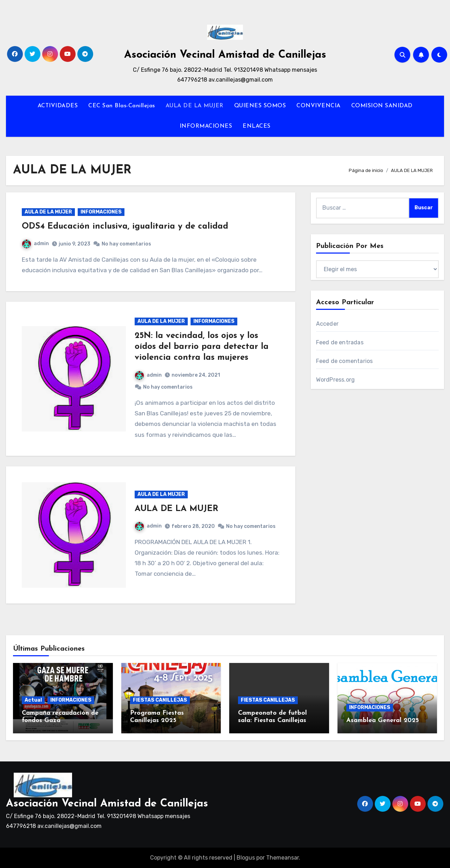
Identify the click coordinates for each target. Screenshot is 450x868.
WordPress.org (336, 380)
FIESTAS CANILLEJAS (160, 700)
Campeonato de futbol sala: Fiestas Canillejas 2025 (272, 721)
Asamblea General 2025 (382, 720)
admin (36, 244)
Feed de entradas (340, 342)
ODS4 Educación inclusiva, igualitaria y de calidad (125, 226)
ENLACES (257, 126)
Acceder (327, 324)
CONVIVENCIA (319, 106)
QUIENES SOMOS (260, 106)
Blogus (246, 858)
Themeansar (282, 858)
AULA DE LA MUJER (195, 106)
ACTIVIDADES (58, 106)
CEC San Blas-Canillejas (122, 106)
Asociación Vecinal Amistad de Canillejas (225, 55)
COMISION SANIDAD (382, 106)
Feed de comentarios (345, 361)
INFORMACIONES (206, 126)
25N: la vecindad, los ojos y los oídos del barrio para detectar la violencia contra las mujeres (202, 347)
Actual (33, 700)
